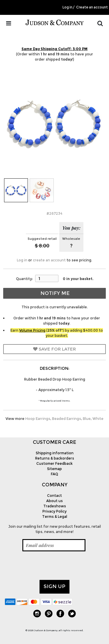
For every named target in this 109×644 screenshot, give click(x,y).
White (98, 419)
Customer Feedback (54, 463)
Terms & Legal (55, 517)
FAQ (54, 474)
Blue (87, 419)
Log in (67, 7)
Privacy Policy (54, 511)
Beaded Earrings (67, 419)
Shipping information (55, 453)
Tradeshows (55, 506)
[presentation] (49, 566)
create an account (49, 260)
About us (54, 501)
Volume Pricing (32, 330)
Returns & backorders (55, 458)
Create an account (92, 7)
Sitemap (54, 469)
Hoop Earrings (38, 419)
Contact (54, 496)
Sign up (54, 586)
